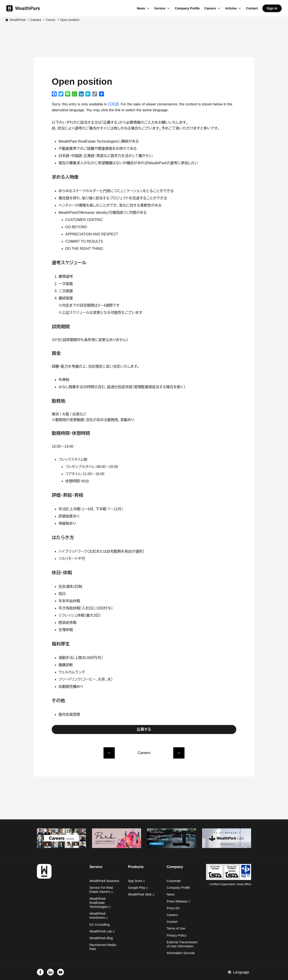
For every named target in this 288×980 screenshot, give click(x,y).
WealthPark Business (104, 881)
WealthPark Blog (101, 938)
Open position (70, 20)
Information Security (181, 953)
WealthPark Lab (100, 931)
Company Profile (187, 8)
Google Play (138, 888)
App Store (136, 881)
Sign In (272, 8)
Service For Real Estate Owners (101, 890)
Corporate (174, 881)
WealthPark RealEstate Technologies (100, 903)
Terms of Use (176, 928)
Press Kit (173, 908)
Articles (231, 8)
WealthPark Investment (98, 916)
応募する (144, 729)
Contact (252, 8)
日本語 (113, 104)
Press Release (178, 901)
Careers (210, 8)
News (141, 8)
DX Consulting (99, 925)
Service (160, 8)
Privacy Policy (177, 935)
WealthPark (18, 20)
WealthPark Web (141, 894)
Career (51, 20)
